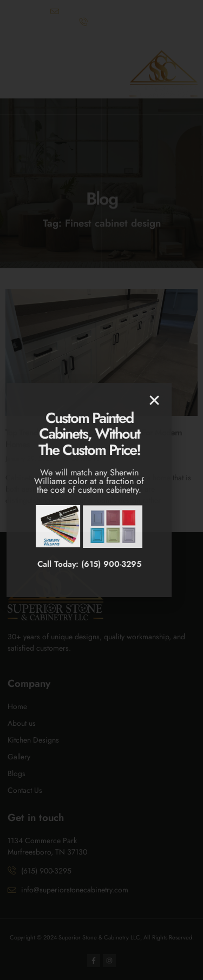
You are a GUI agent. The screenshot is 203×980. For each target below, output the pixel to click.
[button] (132, 400)
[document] (101, 490)
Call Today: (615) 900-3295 (67, 564)
